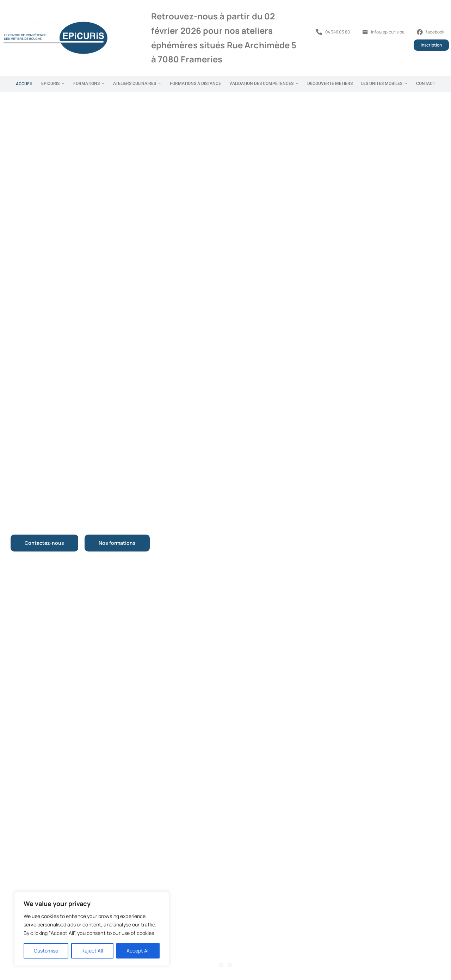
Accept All (138, 951)
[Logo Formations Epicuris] (55, 24)
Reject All (92, 951)
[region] (92, 929)
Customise (46, 951)
